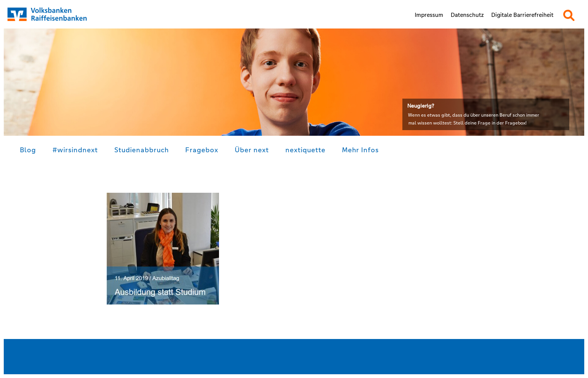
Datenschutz (467, 15)
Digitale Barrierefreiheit (522, 15)
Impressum (429, 15)
